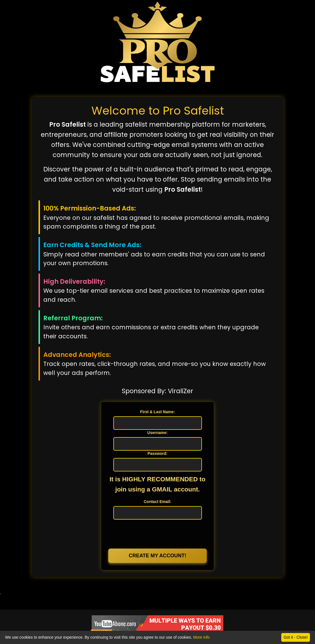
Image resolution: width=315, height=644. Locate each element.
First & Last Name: (157, 412)
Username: (157, 433)
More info (201, 637)
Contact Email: (157, 502)
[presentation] (157, 533)
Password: (158, 453)
